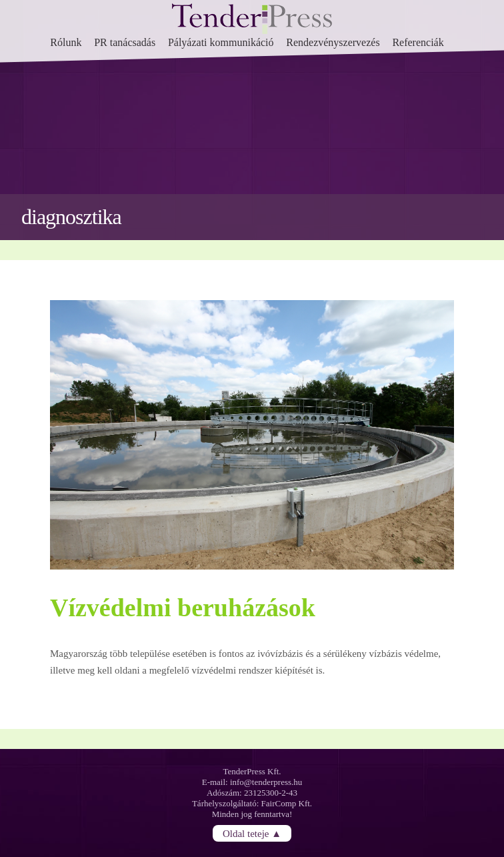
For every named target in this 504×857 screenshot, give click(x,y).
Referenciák (418, 42)
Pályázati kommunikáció (221, 42)
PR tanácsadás (125, 42)
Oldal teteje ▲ (252, 834)
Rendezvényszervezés (333, 42)
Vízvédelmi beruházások (183, 608)
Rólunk (66, 42)
